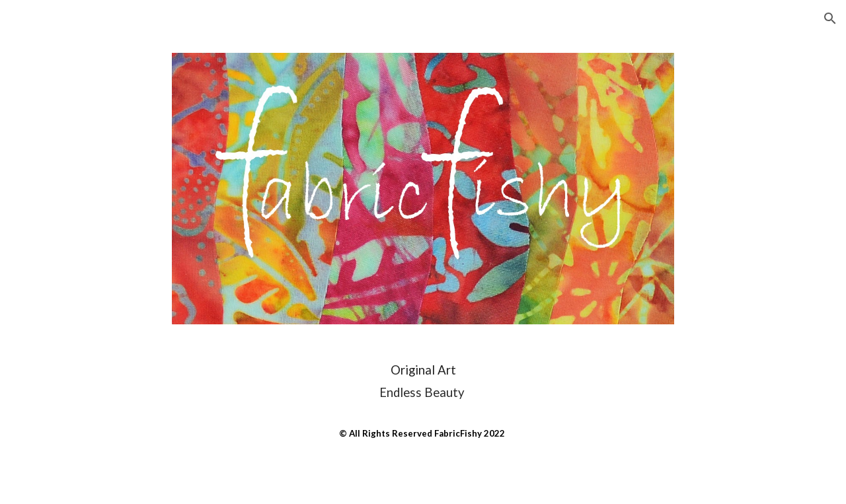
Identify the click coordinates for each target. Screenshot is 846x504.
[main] (423, 400)
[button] (830, 18)
